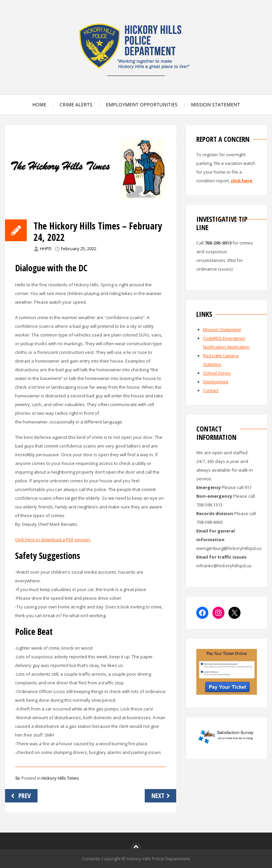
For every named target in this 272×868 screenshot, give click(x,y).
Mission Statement (222, 329)
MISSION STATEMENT (216, 105)
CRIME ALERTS (76, 105)
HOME (39, 105)
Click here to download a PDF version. (53, 540)
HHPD (46, 249)
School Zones (217, 373)
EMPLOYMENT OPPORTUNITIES (142, 105)
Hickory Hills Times (60, 778)
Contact (211, 390)
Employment (216, 382)
